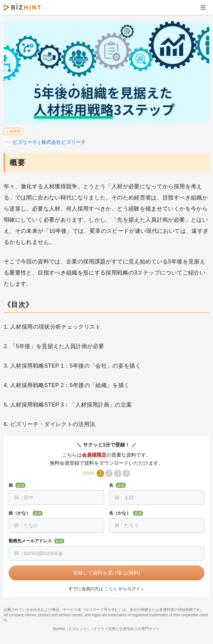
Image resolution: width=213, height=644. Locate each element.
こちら (111, 589)
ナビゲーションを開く (203, 7)
